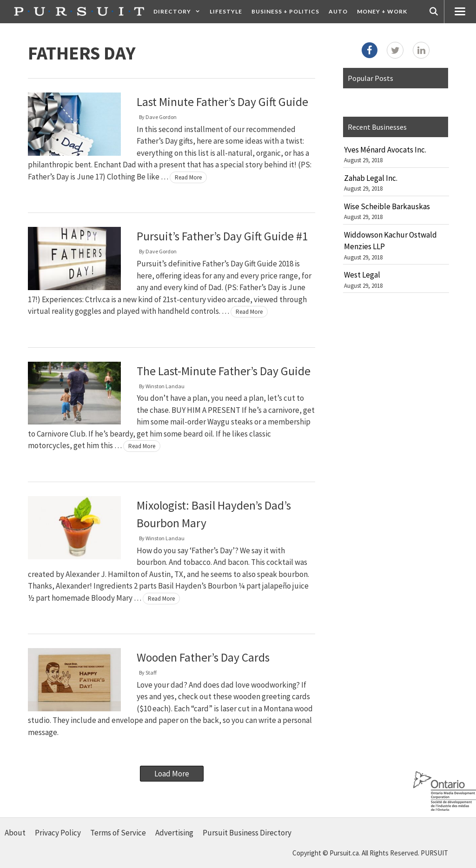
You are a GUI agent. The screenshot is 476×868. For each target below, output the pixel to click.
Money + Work (382, 11)
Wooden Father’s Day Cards (203, 657)
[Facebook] (370, 50)
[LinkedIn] (421, 50)
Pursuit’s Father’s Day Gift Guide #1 (222, 236)
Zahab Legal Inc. (371, 178)
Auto (338, 11)
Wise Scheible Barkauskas (387, 206)
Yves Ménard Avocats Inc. (385, 150)
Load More (172, 774)
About (15, 833)
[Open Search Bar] (434, 12)
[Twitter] (395, 50)
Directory (179, 12)
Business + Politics (285, 11)
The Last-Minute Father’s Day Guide (224, 371)
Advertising (174, 833)
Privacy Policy (58, 833)
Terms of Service (118, 833)
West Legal (362, 275)
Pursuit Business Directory (247, 833)
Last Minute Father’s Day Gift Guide (222, 102)
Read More (188, 177)
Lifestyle (226, 11)
